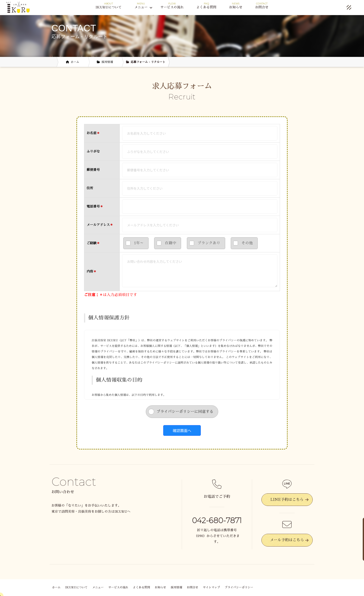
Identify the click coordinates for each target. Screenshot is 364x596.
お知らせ (236, 7)
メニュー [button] (143, 8)
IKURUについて (109, 7)
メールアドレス (98, 225)
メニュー (98, 587)
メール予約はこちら (289, 540)
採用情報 (177, 587)
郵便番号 (93, 170)
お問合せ (262, 7)
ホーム (56, 587)
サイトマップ (211, 587)
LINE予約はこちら (290, 500)
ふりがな (93, 151)
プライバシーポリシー (239, 587)
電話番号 (95, 206)
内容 (90, 271)
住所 (90, 188)
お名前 (92, 133)
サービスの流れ (172, 7)
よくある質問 (206, 7)
